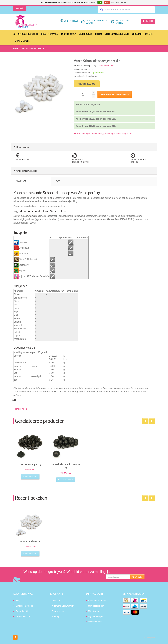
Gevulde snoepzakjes (28, 34)
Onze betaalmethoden (27, 171)
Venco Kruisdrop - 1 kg (30, 464)
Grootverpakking (50, 34)
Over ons (56, 600)
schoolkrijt (21, 409)
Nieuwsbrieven (95, 622)
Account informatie (97, 600)
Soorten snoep (68, 34)
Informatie (21, 181)
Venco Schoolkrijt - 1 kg (30, 541)
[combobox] (126, 10)
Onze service (23, 147)
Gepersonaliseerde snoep (117, 34)
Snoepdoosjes (85, 34)
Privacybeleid (58, 611)
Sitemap (56, 616)
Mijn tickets (93, 611)
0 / (148, 21)
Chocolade (137, 34)
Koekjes (149, 34)
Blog (18, 600)
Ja (100, 2)
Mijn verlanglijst (96, 616)
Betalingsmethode (24, 606)
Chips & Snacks (22, 41)
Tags (58, 181)
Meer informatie (106, 65)
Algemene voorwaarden (63, 606)
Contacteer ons (23, 616)
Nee (107, 2)
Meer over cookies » (119, 2)
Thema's (99, 34)
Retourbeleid (22, 611)
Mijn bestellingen (96, 606)
